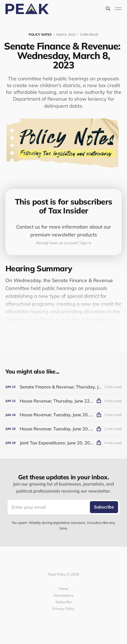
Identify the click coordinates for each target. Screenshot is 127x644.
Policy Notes (40, 34)
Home (63, 589)
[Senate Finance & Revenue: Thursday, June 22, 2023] (63, 387)
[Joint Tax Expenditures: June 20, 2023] (63, 443)
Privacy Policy (63, 609)
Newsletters (64, 595)
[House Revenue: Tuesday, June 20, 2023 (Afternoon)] (63, 415)
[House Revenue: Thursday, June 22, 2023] (63, 401)
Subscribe (63, 602)
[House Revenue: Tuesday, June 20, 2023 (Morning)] (63, 429)
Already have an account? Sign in (64, 243)
